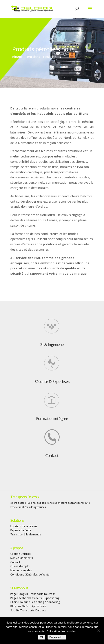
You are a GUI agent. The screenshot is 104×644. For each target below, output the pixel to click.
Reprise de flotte (21, 530)
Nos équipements (22, 558)
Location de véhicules (24, 526)
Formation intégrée (52, 418)
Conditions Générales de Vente (30, 575)
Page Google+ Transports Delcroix (32, 594)
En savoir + (57, 637)
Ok (42, 637)
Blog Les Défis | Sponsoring (28, 606)
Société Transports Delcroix (28, 610)
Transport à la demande (26, 534)
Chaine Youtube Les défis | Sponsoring (35, 602)
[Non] (99, 631)
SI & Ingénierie (52, 344)
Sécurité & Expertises (52, 381)
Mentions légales (21, 570)
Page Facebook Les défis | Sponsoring (35, 598)
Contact (52, 455)
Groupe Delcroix (21, 554)
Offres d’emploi (20, 566)
